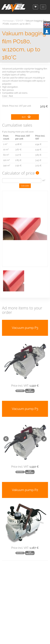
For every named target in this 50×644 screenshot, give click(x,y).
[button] (5, 438)
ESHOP (20, 21)
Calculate (25, 186)
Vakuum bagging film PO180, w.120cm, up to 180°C (24, 45)
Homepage (8, 21)
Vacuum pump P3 (25, 328)
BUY (26, 117)
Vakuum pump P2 (25, 490)
